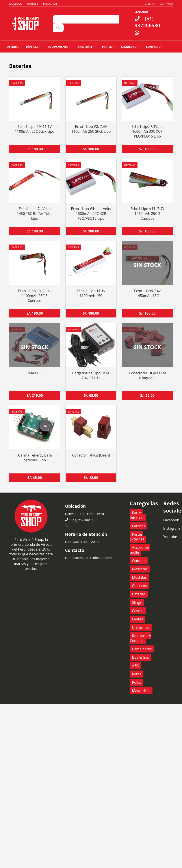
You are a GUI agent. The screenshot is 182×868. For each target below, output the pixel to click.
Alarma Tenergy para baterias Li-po (35, 458)
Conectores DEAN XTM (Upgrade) (147, 375)
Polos (136, 682)
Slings (137, 602)
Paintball (86, 47)
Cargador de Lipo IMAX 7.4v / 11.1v (91, 375)
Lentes (137, 619)
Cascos (138, 611)
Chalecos (139, 586)
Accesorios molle (140, 550)
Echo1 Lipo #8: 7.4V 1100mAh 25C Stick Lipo (91, 129)
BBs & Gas (140, 657)
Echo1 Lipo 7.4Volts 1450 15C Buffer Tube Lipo (35, 214)
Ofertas (150, 4)
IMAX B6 (35, 373)
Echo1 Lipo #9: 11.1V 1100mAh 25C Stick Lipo (35, 129)
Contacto (166, 4)
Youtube (32, 4)
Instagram (50, 4)
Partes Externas (137, 537)
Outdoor (139, 561)
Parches (138, 526)
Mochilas (139, 577)
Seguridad (130, 47)
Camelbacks (142, 649)
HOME (13, 47)
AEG (135, 666)
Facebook (15, 4)
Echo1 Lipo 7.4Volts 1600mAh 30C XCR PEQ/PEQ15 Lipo (147, 131)
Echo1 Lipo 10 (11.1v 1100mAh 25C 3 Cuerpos (35, 296)
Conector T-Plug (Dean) (91, 455)
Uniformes (141, 627)
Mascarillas (141, 691)
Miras (136, 674)
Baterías (17, 83)
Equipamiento (59, 47)
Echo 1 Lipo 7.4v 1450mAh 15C (147, 293)
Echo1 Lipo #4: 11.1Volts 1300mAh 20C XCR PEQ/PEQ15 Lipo (91, 214)
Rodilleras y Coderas (140, 638)
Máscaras (140, 569)
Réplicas (33, 47)
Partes (108, 47)
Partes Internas (137, 515)
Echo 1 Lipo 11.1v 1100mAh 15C (91, 293)
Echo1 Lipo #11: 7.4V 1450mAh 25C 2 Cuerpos (147, 214)
